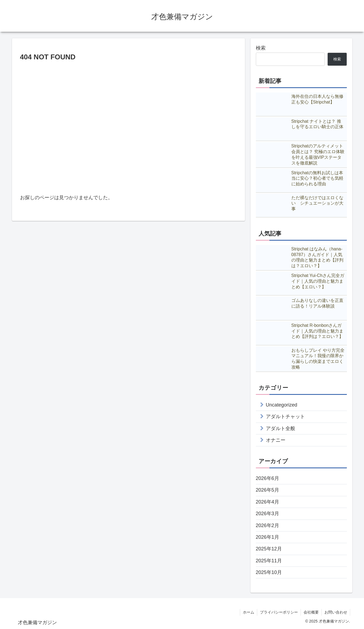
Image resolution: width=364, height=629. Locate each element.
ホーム (249, 612)
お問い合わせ (336, 612)
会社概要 (311, 612)
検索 (261, 48)
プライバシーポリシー (279, 612)
